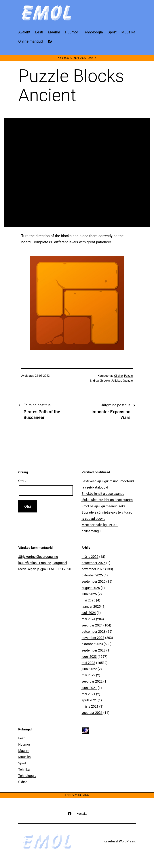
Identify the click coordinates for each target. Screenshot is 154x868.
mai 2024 (89, 619)
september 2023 (94, 650)
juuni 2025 (89, 594)
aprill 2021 (89, 700)
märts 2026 (90, 557)
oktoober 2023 (92, 644)
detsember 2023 (94, 631)
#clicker (116, 381)
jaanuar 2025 (91, 606)
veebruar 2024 (92, 625)
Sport (22, 763)
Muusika (24, 757)
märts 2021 (90, 706)
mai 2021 (89, 694)
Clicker (118, 376)
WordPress (127, 841)
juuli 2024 (89, 613)
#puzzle (128, 381)
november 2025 (93, 569)
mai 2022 (89, 675)
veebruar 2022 (92, 681)
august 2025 (91, 588)
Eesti (22, 738)
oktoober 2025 (92, 575)
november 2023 (93, 638)
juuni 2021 (89, 688)
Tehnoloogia (27, 776)
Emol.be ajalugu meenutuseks (104, 506)
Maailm (24, 751)
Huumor (24, 744)
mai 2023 (89, 663)
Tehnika (24, 769)
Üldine (23, 782)
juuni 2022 (89, 669)
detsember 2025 (94, 563)
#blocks (105, 381)
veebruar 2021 (92, 713)
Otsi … (23, 481)
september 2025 (94, 581)
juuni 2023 (89, 657)
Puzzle (128, 376)
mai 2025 (89, 600)
